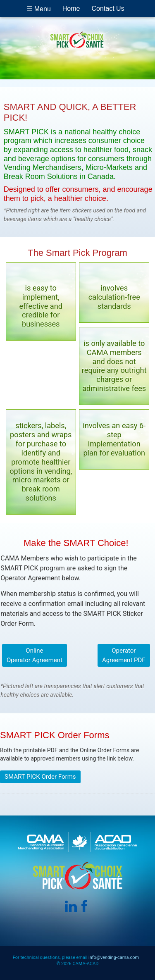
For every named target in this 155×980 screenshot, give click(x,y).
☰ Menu (38, 9)
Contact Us (108, 8)
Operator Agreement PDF (124, 655)
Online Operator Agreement (35, 655)
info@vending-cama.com (114, 957)
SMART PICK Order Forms (40, 777)
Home (71, 8)
